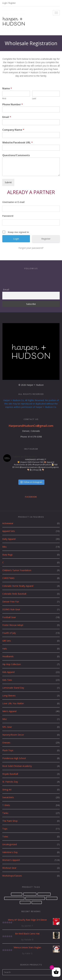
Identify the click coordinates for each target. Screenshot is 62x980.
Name (7, 89)
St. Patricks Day (10, 782)
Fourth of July (9, 633)
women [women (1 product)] (37, 902)
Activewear (8, 523)
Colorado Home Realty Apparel (18, 586)
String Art (7, 790)
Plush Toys (8, 750)
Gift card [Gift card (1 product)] (44, 894)
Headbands (8, 656)
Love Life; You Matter (13, 703)
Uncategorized (10, 844)
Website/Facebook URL (18, 143)
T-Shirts (6, 805)
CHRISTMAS (8, 578)
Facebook (31, 497)
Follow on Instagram (31, 482)
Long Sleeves (9, 696)
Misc (5, 719)
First (4, 99)
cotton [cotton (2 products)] (17, 894)
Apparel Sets (9, 531)
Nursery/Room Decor (13, 735)
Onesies (6, 743)
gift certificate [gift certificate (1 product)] (14, 898)
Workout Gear (9, 868)
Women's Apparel (11, 860)
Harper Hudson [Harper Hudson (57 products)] (35, 898)
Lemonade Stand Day (13, 688)
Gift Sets (7, 641)
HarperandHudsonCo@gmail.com (31, 426)
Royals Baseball (10, 774)
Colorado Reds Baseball (14, 594)
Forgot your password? (31, 248)
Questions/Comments (16, 155)
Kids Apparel (8, 672)
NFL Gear (7, 727)
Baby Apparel (9, 539)
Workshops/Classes (12, 876)
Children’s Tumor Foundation (17, 570)
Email (7, 117)
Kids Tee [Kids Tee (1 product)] (52, 898)
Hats (5, 649)
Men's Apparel (9, 711)
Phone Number (13, 104)
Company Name (13, 130)
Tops (5, 829)
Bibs (4, 547)
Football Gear (9, 617)
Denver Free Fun (11, 602)
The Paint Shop (10, 821)
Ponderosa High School (14, 758)
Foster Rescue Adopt (13, 625)
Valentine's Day (10, 852)
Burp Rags (7, 555)
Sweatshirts (8, 797)
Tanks (5, 813)
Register (46, 239)
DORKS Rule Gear (11, 609)
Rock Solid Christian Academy (17, 766)
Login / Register (9, 3)
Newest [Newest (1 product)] (25, 902)
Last (34, 99)
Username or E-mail (13, 202)
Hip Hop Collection (12, 664)
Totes (5, 837)
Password (8, 216)
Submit (8, 182)
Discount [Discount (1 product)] (30, 894)
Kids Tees (7, 680)
